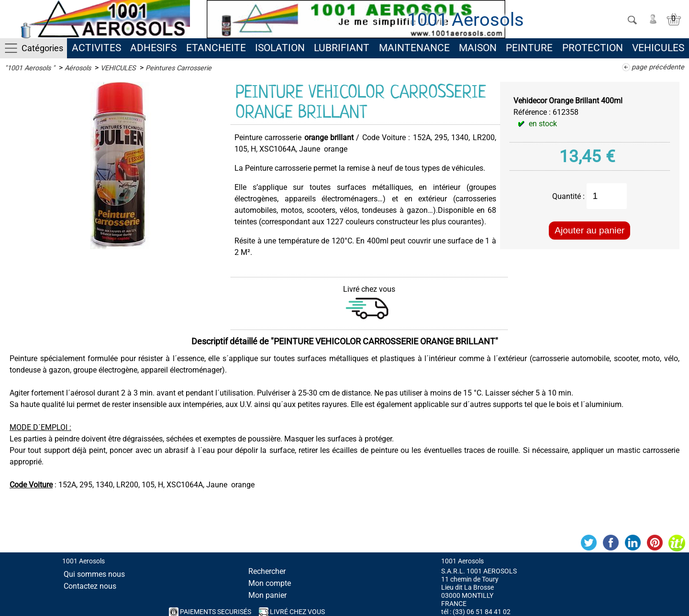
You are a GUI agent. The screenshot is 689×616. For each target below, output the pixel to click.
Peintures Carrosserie (178, 68)
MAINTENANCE (414, 48)
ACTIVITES (96, 48)
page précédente (658, 67)
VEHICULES (658, 48)
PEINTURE (529, 48)
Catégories (42, 48)
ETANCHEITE (216, 48)
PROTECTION (593, 48)
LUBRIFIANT (342, 48)
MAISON (478, 48)
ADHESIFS (153, 48)
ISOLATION (280, 48)
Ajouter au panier (589, 230)
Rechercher (267, 571)
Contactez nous (90, 586)
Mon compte (270, 583)
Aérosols (78, 68)
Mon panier (267, 595)
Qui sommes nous (94, 574)
